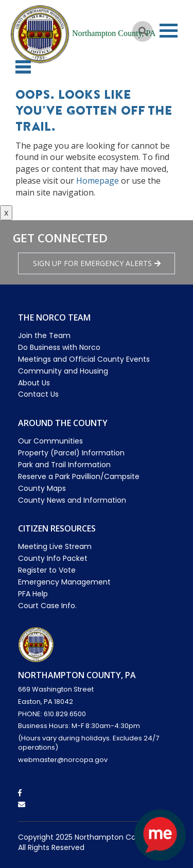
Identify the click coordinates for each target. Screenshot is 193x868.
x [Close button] (6, 212)
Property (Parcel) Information (71, 453)
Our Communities (50, 441)
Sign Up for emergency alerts (97, 263)
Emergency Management (64, 582)
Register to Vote (47, 570)
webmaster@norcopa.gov (63, 760)
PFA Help (33, 594)
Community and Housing (63, 371)
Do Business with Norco (59, 347)
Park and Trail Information (64, 465)
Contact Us (38, 394)
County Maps (42, 488)
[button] (23, 67)
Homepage (98, 181)
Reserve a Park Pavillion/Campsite (79, 476)
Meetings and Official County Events (84, 359)
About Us (34, 383)
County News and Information (72, 500)
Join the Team (44, 335)
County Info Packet (53, 558)
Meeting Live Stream (55, 546)
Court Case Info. (47, 606)
